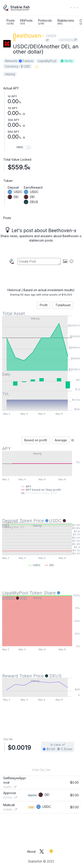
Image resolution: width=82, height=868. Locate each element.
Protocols (45, 22)
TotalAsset (63, 305)
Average (61, 440)
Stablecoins (66, 22)
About (31, 851)
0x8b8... (10, 810)
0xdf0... (10, 787)
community (68, 40)
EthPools (26, 22)
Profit (44, 305)
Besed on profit (36, 440)
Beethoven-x (28, 37)
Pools (11, 22)
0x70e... (10, 798)
